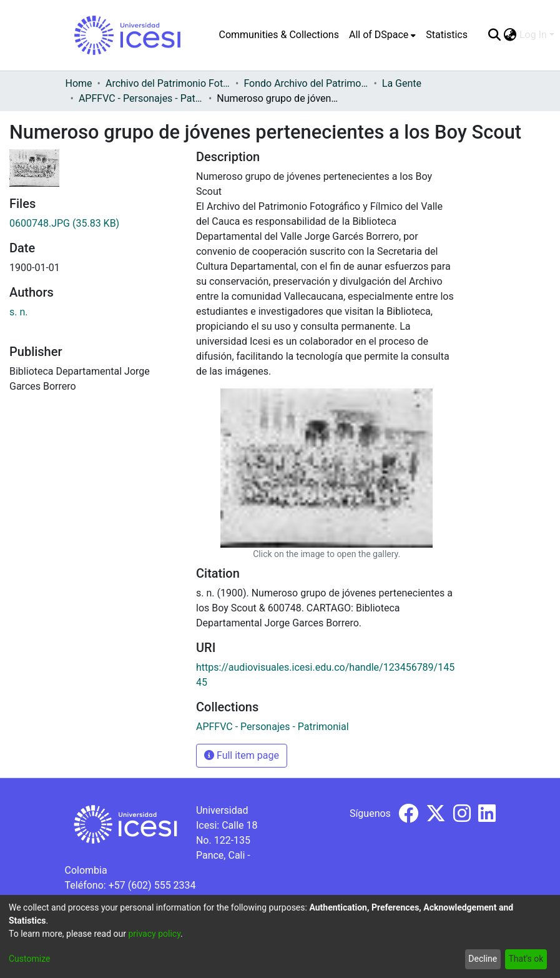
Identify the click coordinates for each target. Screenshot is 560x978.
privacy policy (154, 934)
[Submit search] (495, 35)
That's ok (526, 959)
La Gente (402, 83)
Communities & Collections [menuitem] (279, 35)
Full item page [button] (242, 755)
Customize (29, 959)
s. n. (19, 312)
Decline (483, 959)
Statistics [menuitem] (447, 35)
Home (79, 83)
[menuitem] (382, 35)
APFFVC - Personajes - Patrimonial (141, 98)
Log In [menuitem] (533, 35)
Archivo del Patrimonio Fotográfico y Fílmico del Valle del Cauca (168, 83)
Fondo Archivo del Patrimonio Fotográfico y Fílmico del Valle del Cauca (306, 83)
